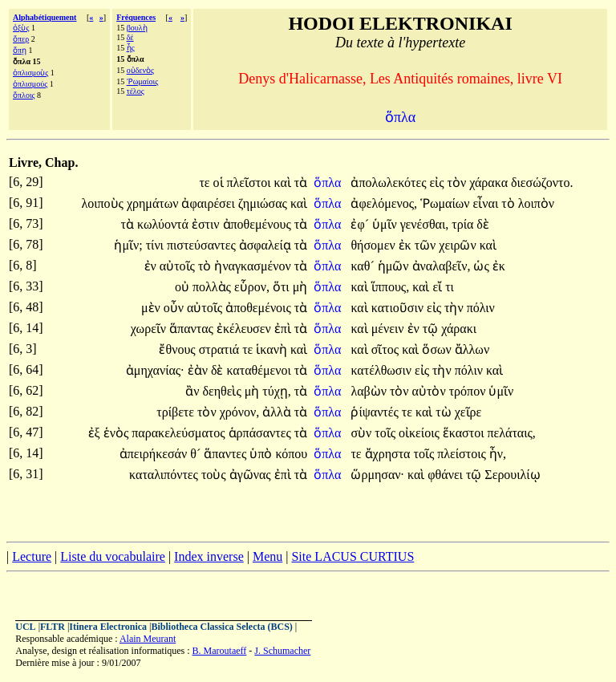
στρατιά (221, 349)
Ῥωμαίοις (143, 81)
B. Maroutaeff (220, 651)
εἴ (439, 287)
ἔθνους (178, 349)
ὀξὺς (21, 28)
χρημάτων (154, 203)
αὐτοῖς (179, 266)
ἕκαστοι (465, 433)
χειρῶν (459, 245)
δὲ (483, 224)
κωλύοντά (164, 224)
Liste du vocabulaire (113, 556)
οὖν (175, 308)
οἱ (220, 183)
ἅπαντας (193, 329)
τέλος (136, 91)
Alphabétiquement (45, 17)
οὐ (184, 287)
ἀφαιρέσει (209, 203)
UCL (25, 627)
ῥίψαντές (376, 412)
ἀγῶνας (252, 475)
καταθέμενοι (260, 370)
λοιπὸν (536, 203)
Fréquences (136, 17)
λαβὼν (370, 391)
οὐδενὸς (140, 70)
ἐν (152, 266)
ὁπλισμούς (30, 84)
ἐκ (407, 245)
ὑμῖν (386, 224)
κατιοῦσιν (399, 308)
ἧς (131, 48)
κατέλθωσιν (383, 370)
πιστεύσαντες (203, 245)
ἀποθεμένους (259, 224)
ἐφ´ (361, 224)
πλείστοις (463, 454)
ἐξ (96, 433)
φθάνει (447, 475)
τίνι (156, 245)
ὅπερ (21, 39)
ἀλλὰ (278, 412)
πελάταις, (511, 433)
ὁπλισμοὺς (30, 73)
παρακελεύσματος (180, 433)
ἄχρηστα (389, 454)
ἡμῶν (395, 266)
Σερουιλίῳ (512, 475)
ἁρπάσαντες (261, 433)
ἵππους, (390, 287)
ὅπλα (329, 183)
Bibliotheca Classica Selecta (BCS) (222, 627)
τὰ (301, 183)
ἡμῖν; (128, 245)
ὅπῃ (20, 50)
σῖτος (387, 349)
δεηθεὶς (223, 391)
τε (206, 183)
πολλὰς (213, 287)
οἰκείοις (421, 433)
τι (450, 287)
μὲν (152, 308)
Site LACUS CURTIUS (353, 556)
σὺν (363, 433)
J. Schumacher (282, 651)
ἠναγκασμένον (254, 266)
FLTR (53, 627)
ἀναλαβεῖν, (442, 266)
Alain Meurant (148, 639)
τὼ (445, 412)
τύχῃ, (276, 391)
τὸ (509, 203)
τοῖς (387, 433)
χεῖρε (468, 412)
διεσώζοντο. (542, 183)
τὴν (456, 308)
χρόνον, (240, 412)
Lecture (32, 556)
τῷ (432, 329)
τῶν (427, 245)
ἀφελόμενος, (384, 203)
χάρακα (490, 183)
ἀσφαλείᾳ (267, 245)
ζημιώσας (264, 203)
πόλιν (481, 308)
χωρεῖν (150, 329)
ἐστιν (207, 224)
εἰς (438, 183)
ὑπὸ (262, 454)
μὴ (300, 287)
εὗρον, (252, 287)
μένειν (389, 329)
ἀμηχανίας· (155, 370)
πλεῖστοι (251, 183)
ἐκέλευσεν (245, 329)
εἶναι (488, 203)
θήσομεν (374, 245)
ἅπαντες (227, 454)
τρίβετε (177, 412)
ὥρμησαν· (377, 475)
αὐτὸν (431, 391)
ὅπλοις (24, 95)
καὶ (284, 183)
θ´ (197, 454)
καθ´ (364, 266)
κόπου (291, 454)
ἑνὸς (118, 433)
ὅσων (438, 349)
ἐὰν (199, 370)
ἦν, (498, 454)
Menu (267, 556)
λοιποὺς (103, 203)
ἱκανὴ (273, 349)
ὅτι (283, 287)
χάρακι (459, 329)
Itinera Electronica (108, 627)
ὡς (482, 266)
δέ (130, 37)
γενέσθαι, (424, 224)
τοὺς (215, 475)
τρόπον (469, 391)
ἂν (194, 391)
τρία (464, 224)
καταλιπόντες (165, 475)
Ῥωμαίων (447, 203)
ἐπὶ (284, 329)
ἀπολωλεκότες (390, 183)
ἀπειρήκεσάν (155, 454)
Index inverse (209, 556)
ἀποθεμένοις (260, 308)
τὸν (459, 183)
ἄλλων (472, 349)
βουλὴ (137, 28)
